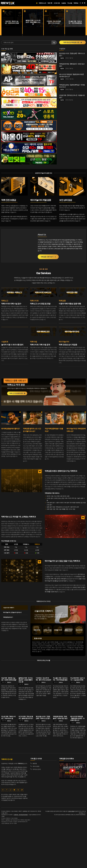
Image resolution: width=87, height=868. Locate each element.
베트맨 (35, 763)
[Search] (54, 42)
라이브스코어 (37, 769)
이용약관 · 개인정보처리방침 (21, 815)
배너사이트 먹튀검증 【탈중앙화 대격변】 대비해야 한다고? (77, 718)
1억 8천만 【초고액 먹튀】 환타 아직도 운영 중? (43, 679)
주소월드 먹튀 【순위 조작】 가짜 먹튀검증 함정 (60, 679)
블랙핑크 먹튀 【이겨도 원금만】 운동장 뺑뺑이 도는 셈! (26, 680)
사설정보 (62, 58)
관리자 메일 (71, 811)
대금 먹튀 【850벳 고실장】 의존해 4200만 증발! (9, 679)
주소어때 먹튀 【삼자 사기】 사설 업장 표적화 (77, 679)
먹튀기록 (4, 682)
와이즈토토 (36, 766)
